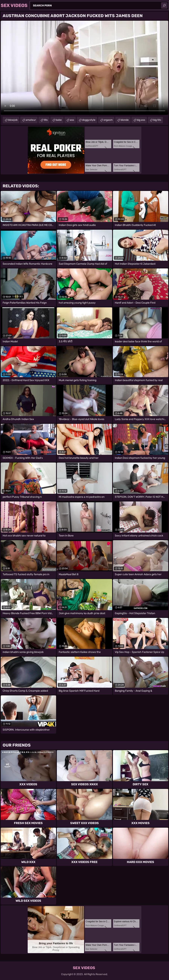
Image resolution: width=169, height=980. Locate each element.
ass (72, 120)
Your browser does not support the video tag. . (84, 68)
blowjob (13, 120)
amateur (31, 120)
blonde (125, 120)
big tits (157, 120)
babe (59, 120)
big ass (141, 120)
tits (46, 120)
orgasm (108, 120)
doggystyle (89, 120)
